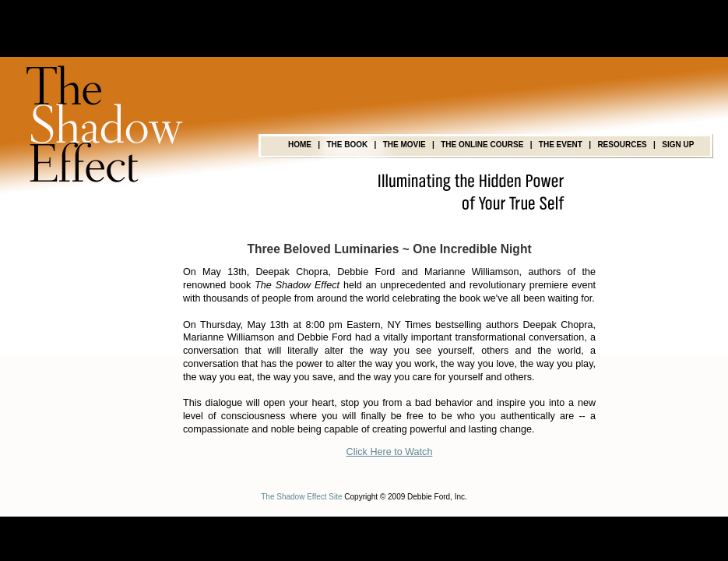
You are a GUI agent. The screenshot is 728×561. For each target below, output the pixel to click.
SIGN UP (678, 145)
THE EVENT (561, 145)
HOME (300, 145)
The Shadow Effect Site (301, 497)
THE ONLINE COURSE (482, 145)
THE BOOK (347, 145)
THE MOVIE (404, 145)
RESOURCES (622, 145)
